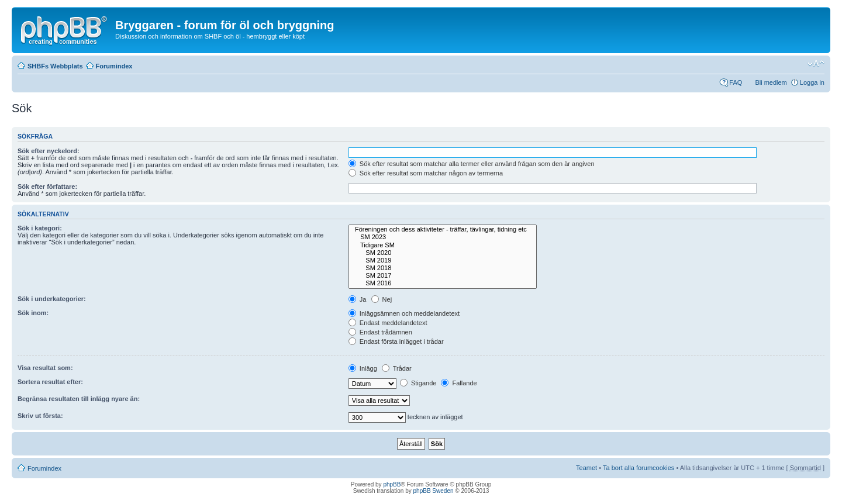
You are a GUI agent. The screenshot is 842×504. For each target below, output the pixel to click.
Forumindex (114, 66)
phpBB (392, 484)
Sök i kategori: (40, 228)
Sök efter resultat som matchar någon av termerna (426, 173)
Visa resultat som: (45, 368)
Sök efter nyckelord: (49, 151)
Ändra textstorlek (816, 64)
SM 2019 (443, 260)
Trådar (397, 368)
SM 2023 (443, 237)
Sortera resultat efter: (50, 382)
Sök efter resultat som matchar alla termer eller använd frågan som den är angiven (472, 164)
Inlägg (363, 368)
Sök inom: (33, 313)
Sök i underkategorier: (52, 299)
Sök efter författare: (47, 187)
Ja (358, 299)
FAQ (736, 82)
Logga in (812, 82)
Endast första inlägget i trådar (396, 341)
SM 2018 (443, 268)
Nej (382, 299)
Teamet (586, 468)
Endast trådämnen (380, 332)
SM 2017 (443, 276)
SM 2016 (443, 283)
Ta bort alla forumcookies (639, 468)
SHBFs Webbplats (55, 66)
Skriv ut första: (40, 416)
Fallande (459, 383)
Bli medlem (771, 82)
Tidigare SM (443, 245)
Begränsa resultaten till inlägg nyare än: (79, 399)
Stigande (418, 383)
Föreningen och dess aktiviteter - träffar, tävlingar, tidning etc (443, 229)
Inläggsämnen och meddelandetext (404, 313)
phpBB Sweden (434, 491)
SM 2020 (443, 253)
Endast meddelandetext (388, 323)
